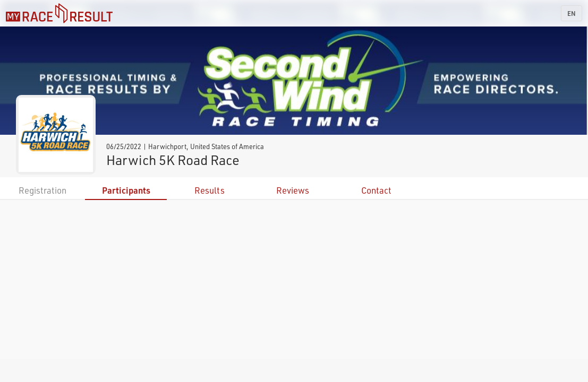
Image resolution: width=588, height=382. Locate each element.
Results (210, 190)
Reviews (293, 190)
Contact (376, 190)
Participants (126, 190)
